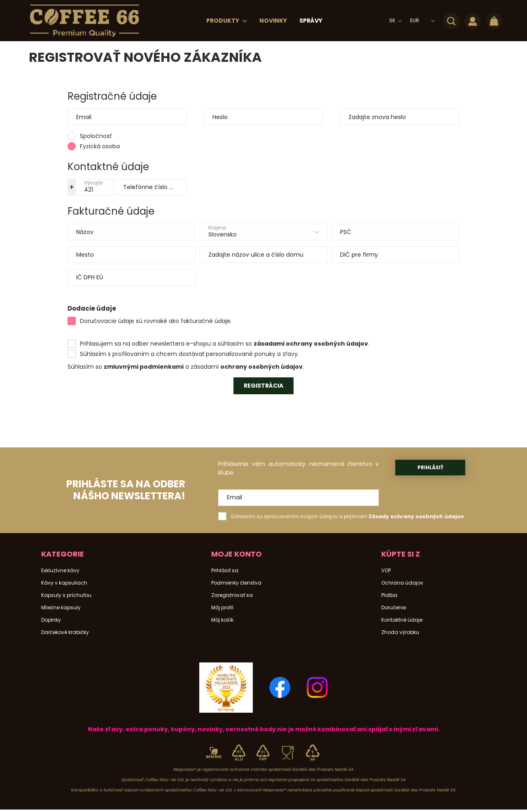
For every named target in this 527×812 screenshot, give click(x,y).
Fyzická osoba (100, 146)
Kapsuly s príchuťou (66, 595)
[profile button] (473, 21)
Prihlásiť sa (225, 571)
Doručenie (394, 608)
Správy (311, 21)
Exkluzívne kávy (60, 571)
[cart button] (494, 21)
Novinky (273, 21)
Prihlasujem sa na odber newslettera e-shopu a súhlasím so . (225, 344)
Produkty (223, 21)
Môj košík (222, 620)
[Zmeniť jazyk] (393, 21)
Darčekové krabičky (65, 632)
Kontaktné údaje (402, 620)
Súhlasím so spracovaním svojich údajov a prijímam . (348, 516)
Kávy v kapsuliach (64, 583)
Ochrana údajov (402, 583)
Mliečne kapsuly (61, 608)
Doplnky (51, 620)
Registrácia (263, 386)
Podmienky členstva (236, 583)
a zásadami (202, 367)
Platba (389, 595)
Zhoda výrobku (400, 632)
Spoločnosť (96, 136)
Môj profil (222, 608)
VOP (386, 571)
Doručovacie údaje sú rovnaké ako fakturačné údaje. (156, 321)
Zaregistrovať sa (232, 595)
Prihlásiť (430, 467)
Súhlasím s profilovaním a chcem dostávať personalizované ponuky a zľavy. (189, 354)
